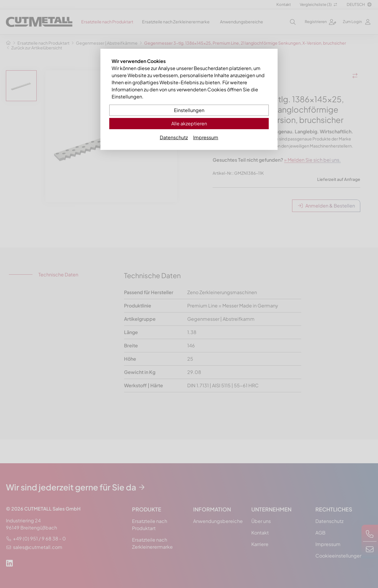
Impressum (206, 137)
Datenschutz (174, 137)
